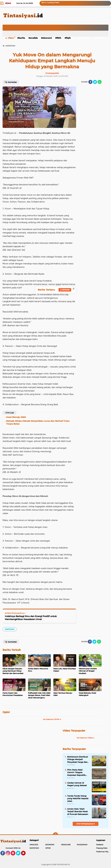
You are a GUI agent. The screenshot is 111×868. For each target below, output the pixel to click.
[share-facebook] (90, 82)
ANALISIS (34, 38)
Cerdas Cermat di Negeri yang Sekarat (77, 784)
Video (11, 38)
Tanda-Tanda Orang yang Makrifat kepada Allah (78, 798)
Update (65, 290)
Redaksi (100, 845)
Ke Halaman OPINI (52, 719)
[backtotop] (55, 835)
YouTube (25, 854)
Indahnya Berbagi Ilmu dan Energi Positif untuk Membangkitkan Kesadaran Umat (31, 618)
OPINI (48, 848)
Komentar (11, 82)
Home (8, 3)
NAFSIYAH (99, 38)
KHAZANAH (84, 38)
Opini (6, 712)
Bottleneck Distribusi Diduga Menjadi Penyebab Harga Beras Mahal (78, 759)
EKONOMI (47, 38)
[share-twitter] (95, 82)
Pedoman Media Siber (104, 852)
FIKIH (59, 38)
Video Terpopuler (74, 731)
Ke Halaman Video (86, 738)
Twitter (19, 854)
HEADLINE (66, 845)
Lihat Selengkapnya (86, 824)
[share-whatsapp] (100, 82)
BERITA (22, 38)
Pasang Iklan (102, 848)
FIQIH (68, 38)
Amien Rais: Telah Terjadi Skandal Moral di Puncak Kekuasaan (78, 811)
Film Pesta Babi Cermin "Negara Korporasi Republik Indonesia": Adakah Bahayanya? (77, 772)
